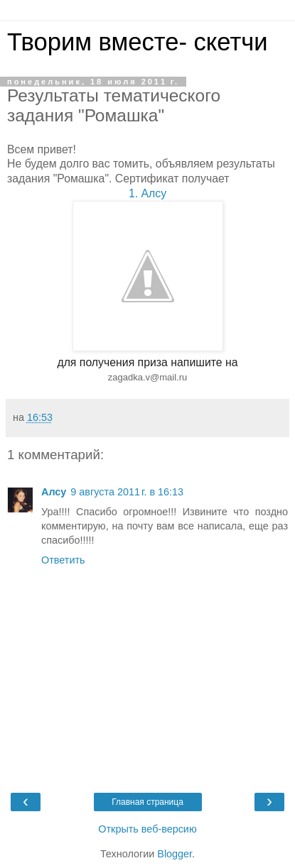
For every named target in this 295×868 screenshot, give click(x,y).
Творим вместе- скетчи (138, 42)
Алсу (54, 492)
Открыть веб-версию (147, 829)
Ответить (63, 560)
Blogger (175, 854)
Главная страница (147, 802)
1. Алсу (147, 193)
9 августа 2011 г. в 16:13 (127, 492)
